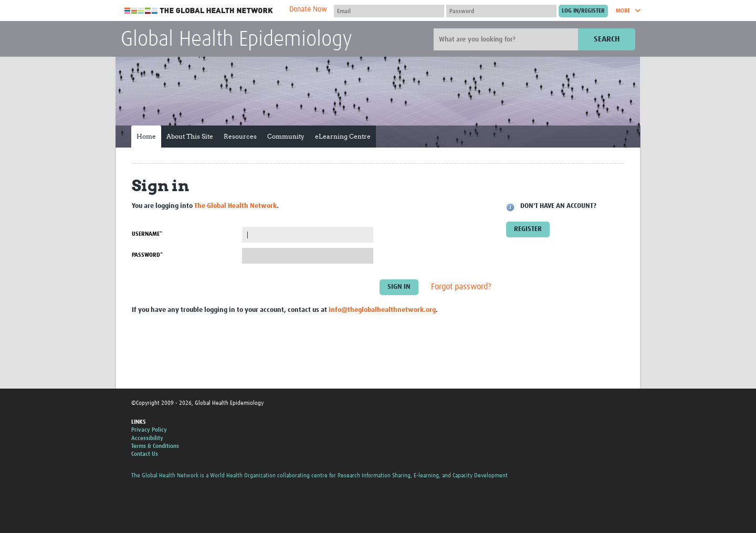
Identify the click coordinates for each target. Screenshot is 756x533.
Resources (240, 136)
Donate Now (308, 9)
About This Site (190, 136)
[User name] (389, 11)
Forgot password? (461, 287)
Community (286, 136)
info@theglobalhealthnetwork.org (382, 310)
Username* (147, 234)
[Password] (501, 11)
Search (607, 39)
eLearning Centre (343, 136)
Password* (147, 255)
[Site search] (507, 39)
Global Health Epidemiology (237, 40)
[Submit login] (583, 11)
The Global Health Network (199, 11)
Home (146, 136)
